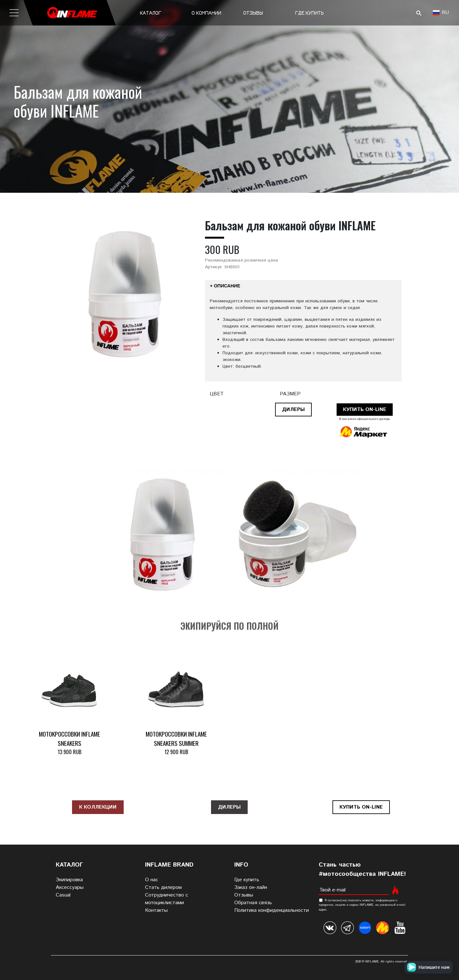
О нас (152, 880)
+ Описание (225, 286)
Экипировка (69, 880)
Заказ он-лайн (251, 887)
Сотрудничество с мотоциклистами (167, 899)
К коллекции (98, 807)
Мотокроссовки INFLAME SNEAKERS (69, 739)
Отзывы (253, 13)
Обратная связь (253, 903)
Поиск (419, 13)
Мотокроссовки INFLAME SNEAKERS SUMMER (176, 739)
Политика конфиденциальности (272, 910)
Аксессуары (70, 887)
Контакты (156, 910)
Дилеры (293, 410)
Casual (63, 895)
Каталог (151, 13)
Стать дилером (163, 887)
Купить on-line (365, 410)
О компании (206, 13)
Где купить (310, 13)
